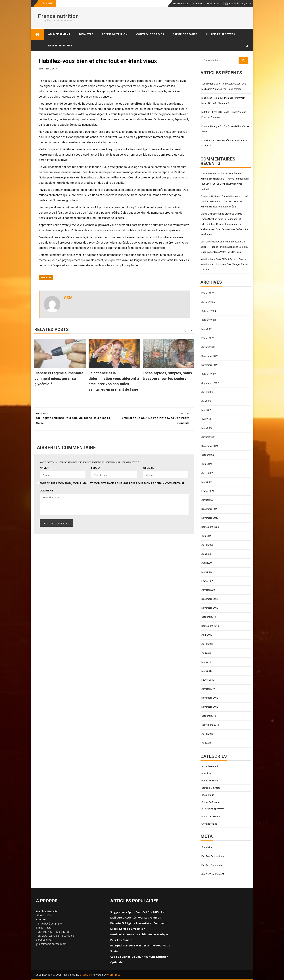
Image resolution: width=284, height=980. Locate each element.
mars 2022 (207, 428)
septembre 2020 (210, 527)
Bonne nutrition (115, 34)
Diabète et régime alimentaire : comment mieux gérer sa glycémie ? (60, 378)
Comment (47, 490)
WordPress (114, 975)
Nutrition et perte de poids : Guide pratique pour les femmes (224, 115)
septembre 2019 (210, 626)
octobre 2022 (209, 374)
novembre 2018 (210, 707)
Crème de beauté (185, 34)
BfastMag (86, 975)
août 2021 (207, 464)
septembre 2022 (210, 383)
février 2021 (208, 491)
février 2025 (208, 293)
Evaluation (213, 3)
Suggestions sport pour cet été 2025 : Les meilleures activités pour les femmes (224, 86)
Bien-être (86, 34)
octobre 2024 (209, 311)
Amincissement (59, 34)
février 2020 (208, 581)
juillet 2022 (207, 392)
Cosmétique (208, 795)
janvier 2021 (208, 500)
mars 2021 (207, 482)
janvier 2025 (208, 302)
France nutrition (58, 16)
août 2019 (207, 635)
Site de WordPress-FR (213, 874)
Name (44, 468)
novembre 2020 (210, 518)
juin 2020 (206, 554)
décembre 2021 (210, 446)
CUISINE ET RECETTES (220, 34)
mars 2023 (207, 329)
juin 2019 (206, 653)
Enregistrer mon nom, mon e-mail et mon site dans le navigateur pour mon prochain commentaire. (113, 483)
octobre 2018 (209, 716)
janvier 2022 (208, 437)
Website (148, 468)
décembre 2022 (210, 356)
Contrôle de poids (150, 34)
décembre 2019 (210, 599)
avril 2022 (207, 419)
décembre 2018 (210, 698)
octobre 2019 (209, 617)
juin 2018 (206, 743)
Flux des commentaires (214, 865)
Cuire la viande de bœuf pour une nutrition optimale (224, 143)
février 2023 (208, 338)
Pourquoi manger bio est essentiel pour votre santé (225, 129)
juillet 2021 (207, 473)
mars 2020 (207, 572)
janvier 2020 (208, 590)
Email (96, 468)
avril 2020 (207, 563)
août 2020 (207, 536)
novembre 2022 (210, 365)
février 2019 (208, 680)
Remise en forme (60, 45)
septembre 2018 (210, 725)
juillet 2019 (207, 644)
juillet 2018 (207, 734)
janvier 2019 (208, 689)
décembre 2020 (210, 509)
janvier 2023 (208, 347)
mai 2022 (206, 410)
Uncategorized (209, 824)
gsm (41, 69)
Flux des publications (213, 856)
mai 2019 (206, 662)
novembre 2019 (210, 608)
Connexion (207, 847)
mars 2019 (207, 671)
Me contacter (181, 3)
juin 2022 (206, 401)
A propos (198, 3)
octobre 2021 (209, 455)
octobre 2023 (209, 320)
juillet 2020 (207, 545)
